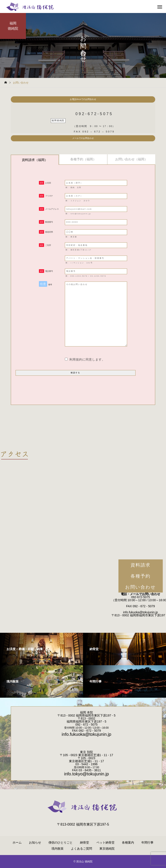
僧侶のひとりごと (61, 842)
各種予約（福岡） (83, 159)
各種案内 (128, 842)
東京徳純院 (107, 849)
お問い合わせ (141, 587)
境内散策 (57, 849)
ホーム (17, 842)
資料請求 (140, 565)
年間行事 (147, 842)
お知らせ (35, 842)
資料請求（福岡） (35, 160)
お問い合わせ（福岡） (131, 159)
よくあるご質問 (81, 849)
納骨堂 (85, 842)
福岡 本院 (86, 712)
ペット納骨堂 (105, 842)
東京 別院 (86, 752)
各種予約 (140, 576)
